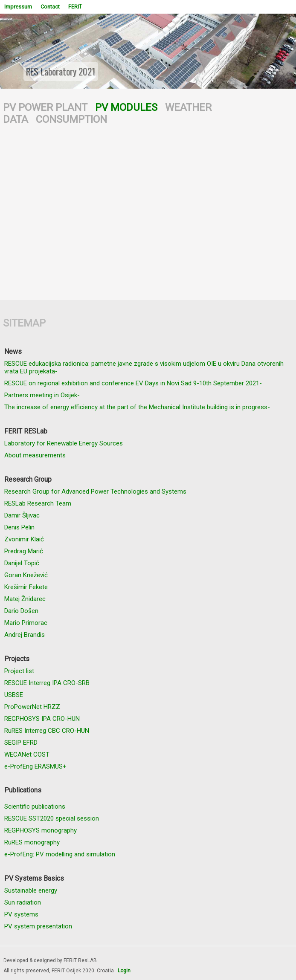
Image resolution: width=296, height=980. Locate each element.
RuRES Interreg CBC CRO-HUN (47, 731)
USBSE (14, 695)
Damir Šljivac (22, 515)
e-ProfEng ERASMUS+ (35, 766)
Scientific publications (35, 807)
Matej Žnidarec (25, 599)
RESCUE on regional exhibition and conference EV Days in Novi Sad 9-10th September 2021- (133, 383)
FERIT (75, 7)
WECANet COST (27, 755)
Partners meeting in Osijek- (42, 395)
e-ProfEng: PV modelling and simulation (60, 854)
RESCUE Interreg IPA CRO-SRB (47, 683)
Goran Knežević (26, 575)
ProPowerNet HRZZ (32, 707)
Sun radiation (23, 902)
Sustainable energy (31, 890)
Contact (50, 7)
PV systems (21, 914)
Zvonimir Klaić (24, 539)
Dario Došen (21, 611)
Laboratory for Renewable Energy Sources (64, 443)
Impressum (18, 7)
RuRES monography (32, 842)
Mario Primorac (26, 623)
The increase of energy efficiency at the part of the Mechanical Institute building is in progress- (137, 407)
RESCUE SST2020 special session (52, 818)
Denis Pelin (19, 527)
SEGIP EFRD (21, 743)
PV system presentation (38, 926)
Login (124, 971)
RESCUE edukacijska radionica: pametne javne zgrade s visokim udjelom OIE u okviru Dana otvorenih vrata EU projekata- (144, 367)
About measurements (35, 455)
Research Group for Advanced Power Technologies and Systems (95, 491)
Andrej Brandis (25, 635)
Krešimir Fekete (26, 587)
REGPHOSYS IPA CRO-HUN (42, 719)
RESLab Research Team (38, 503)
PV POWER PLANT (45, 107)
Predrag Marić (24, 551)
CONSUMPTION (71, 119)
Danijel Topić (22, 563)
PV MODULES (126, 107)
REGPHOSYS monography (41, 830)
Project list (19, 671)
